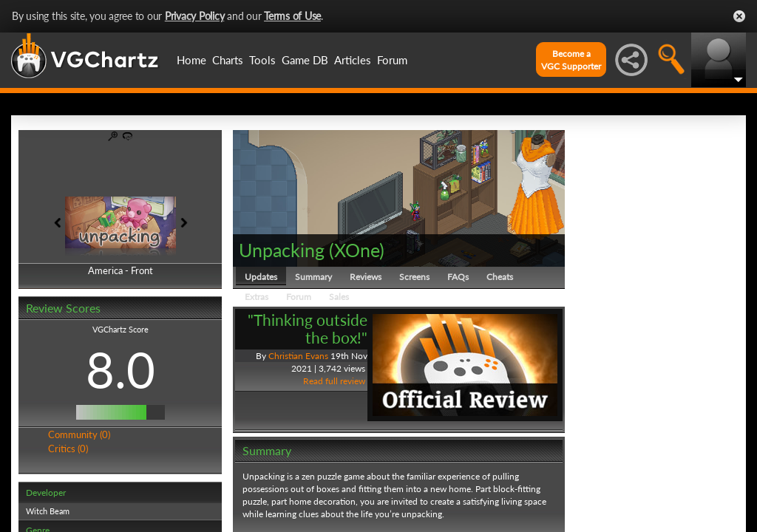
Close (739, 16)
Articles (353, 60)
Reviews (366, 277)
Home (191, 60)
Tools (262, 60)
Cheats (500, 277)
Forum (392, 60)
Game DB (305, 60)
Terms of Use (292, 16)
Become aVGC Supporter (571, 60)
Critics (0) (68, 449)
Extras (257, 297)
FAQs (458, 277)
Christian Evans (298, 356)
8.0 (120, 369)
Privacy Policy (195, 16)
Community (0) (79, 434)
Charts (228, 60)
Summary (313, 277)
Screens (414, 277)
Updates (261, 277)
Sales (339, 297)
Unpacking (282, 250)
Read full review (334, 381)
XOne (357, 250)
